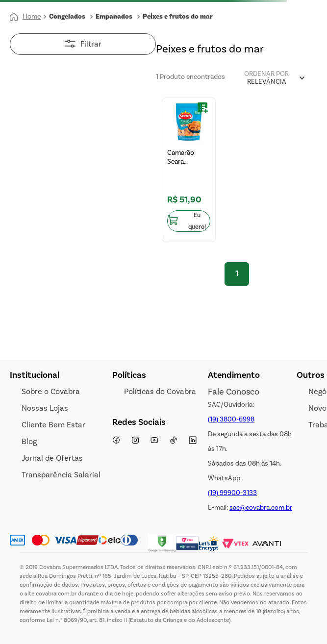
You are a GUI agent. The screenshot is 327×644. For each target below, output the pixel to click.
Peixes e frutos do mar (178, 17)
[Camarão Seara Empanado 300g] (189, 170)
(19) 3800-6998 (231, 419)
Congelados (67, 17)
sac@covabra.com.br (261, 508)
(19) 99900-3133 (232, 493)
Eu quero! (197, 221)
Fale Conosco (234, 392)
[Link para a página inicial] (25, 17)
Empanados (114, 17)
